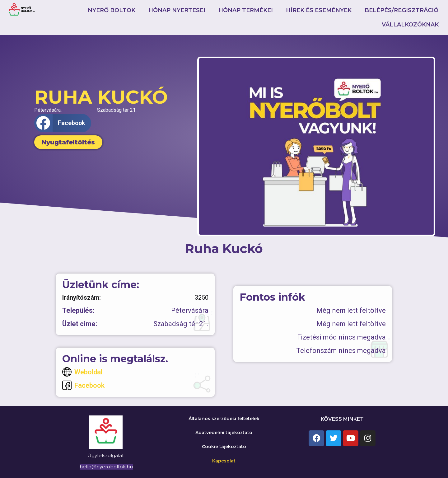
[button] (63, 123)
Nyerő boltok (112, 10)
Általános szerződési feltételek (224, 419)
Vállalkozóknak (410, 25)
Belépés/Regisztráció (401, 10)
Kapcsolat (224, 461)
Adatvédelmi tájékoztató (224, 433)
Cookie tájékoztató (224, 447)
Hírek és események (319, 10)
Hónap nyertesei (177, 10)
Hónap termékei (246, 10)
